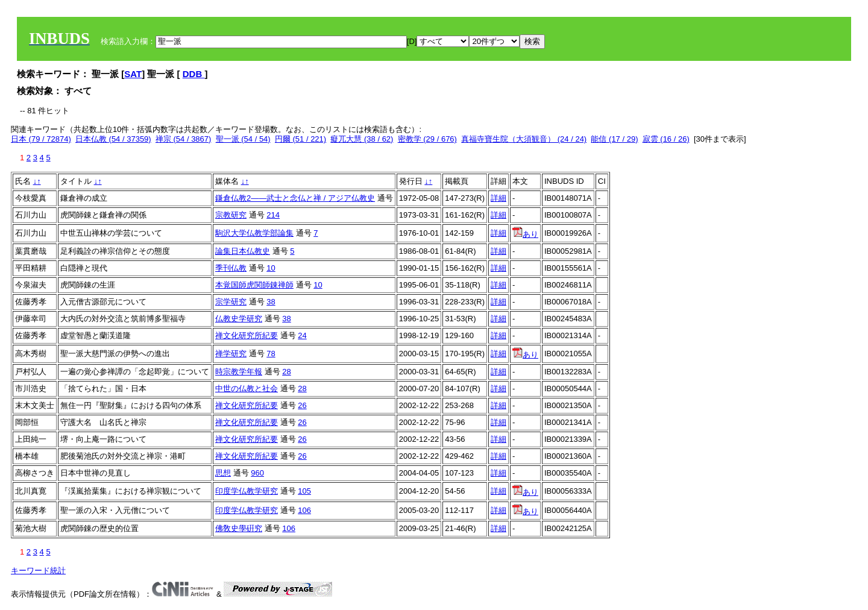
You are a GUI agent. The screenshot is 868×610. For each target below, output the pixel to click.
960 (257, 473)
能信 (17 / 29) (614, 139)
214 (273, 215)
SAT (133, 74)
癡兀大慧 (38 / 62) (362, 139)
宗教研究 (231, 215)
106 (304, 510)
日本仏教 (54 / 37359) (113, 139)
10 (271, 268)
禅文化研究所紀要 (247, 335)
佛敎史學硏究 (239, 528)
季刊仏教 (231, 268)
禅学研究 (231, 354)
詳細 (498, 198)
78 (271, 354)
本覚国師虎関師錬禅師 (254, 285)
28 (286, 372)
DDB (194, 74)
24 (302, 335)
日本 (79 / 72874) (41, 139)
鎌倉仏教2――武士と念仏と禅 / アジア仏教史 (295, 198)
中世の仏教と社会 (247, 388)
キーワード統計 (38, 571)
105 (304, 491)
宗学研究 (231, 302)
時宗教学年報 (239, 372)
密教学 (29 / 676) (427, 139)
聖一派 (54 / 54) (243, 139)
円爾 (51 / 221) (300, 139)
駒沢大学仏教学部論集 (254, 233)
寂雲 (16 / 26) (666, 139)
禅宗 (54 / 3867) (184, 139)
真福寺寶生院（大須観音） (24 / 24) (524, 139)
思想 (223, 473)
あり (525, 234)
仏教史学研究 (239, 319)
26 (302, 405)
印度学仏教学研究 (247, 491)
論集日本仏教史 (243, 251)
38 (271, 302)
